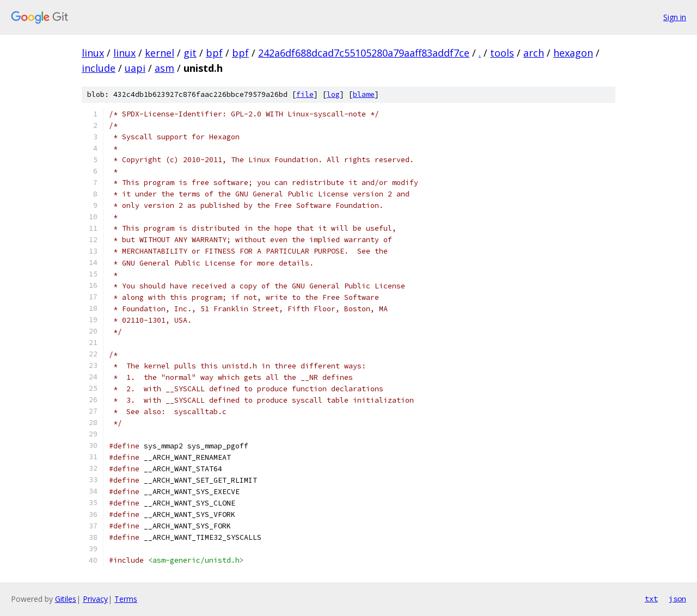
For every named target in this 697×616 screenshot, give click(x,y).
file (305, 94)
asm (164, 68)
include (99, 68)
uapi (135, 68)
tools (502, 53)
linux (93, 53)
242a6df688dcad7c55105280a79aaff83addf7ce (364, 53)
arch (534, 53)
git (190, 53)
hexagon (573, 53)
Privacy (95, 599)
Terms (126, 599)
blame (364, 94)
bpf (214, 53)
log (333, 94)
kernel (160, 53)
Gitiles (66, 599)
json (677, 599)
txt (651, 599)
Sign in (675, 17)
